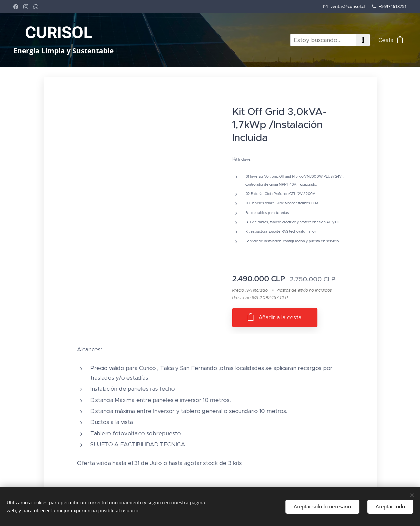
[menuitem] (227, 40)
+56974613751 (393, 6)
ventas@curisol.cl (348, 6)
